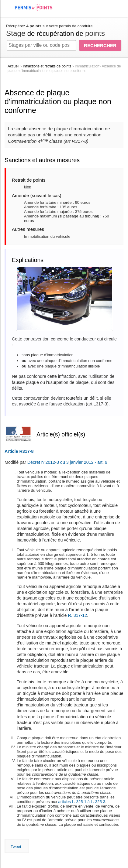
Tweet (16, 847)
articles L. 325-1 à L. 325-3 (82, 802)
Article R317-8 (19, 451)
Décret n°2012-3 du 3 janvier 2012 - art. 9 (67, 462)
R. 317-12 (77, 615)
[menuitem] (9, 12)
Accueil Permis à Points (37, 7)
